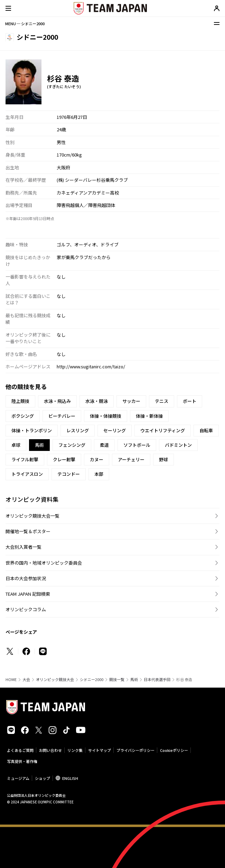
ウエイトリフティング (163, 430)
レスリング (78, 430)
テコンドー (69, 474)
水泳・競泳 (97, 401)
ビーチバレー (62, 416)
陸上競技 (20, 401)
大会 (26, 680)
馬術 (134, 680)
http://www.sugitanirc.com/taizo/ (91, 366)
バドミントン (178, 445)
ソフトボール (137, 445)
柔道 (104, 445)
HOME (11, 680)
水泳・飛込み (57, 401)
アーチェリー (131, 459)
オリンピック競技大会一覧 (32, 516)
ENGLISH (70, 778)
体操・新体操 (149, 416)
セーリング (115, 430)
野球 (163, 459)
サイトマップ (100, 750)
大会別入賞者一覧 (24, 547)
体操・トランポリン (32, 430)
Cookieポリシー (174, 750)
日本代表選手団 (157, 680)
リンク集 (75, 750)
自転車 (206, 430)
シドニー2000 (92, 680)
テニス (162, 401)
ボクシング (23, 416)
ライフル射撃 (25, 459)
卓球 (16, 445)
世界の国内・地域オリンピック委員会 (44, 563)
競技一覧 (117, 680)
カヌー (97, 459)
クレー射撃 (64, 459)
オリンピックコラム (26, 609)
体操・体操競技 (106, 416)
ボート (190, 401)
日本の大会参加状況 (26, 578)
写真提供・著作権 (22, 761)
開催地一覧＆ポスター (28, 531)
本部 (99, 474)
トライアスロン (27, 474)
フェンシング (72, 445)
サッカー (131, 401)
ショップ (43, 778)
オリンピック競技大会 (55, 680)
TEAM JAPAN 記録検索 (28, 594)
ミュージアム (18, 778)
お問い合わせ (50, 750)
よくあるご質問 (20, 750)
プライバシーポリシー (135, 750)
